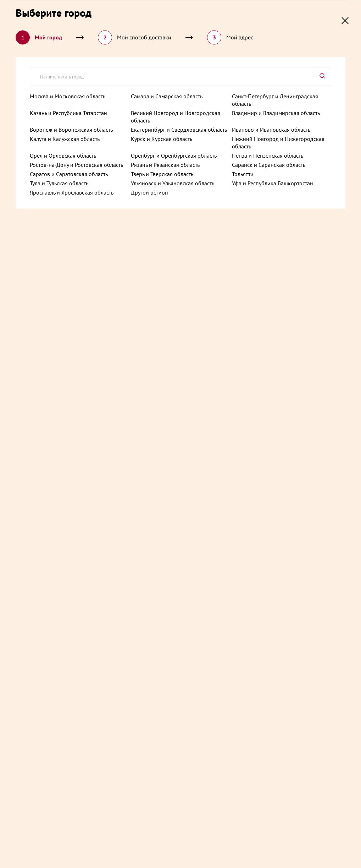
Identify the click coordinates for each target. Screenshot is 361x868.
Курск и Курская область (162, 138)
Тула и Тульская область (59, 183)
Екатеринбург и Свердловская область (179, 129)
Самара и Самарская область (167, 96)
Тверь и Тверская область (162, 174)
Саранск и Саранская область (269, 164)
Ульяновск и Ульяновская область (173, 183)
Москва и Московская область (68, 96)
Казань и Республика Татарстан (68, 113)
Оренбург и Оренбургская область (174, 155)
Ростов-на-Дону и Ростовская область (76, 164)
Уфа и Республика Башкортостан (273, 183)
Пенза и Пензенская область (268, 155)
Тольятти (243, 174)
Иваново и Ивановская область (271, 129)
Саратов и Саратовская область (69, 174)
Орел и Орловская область (63, 155)
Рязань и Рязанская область (165, 164)
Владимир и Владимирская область (276, 113)
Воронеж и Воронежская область (71, 129)
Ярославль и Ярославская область (72, 192)
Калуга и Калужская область (65, 138)
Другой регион (149, 192)
